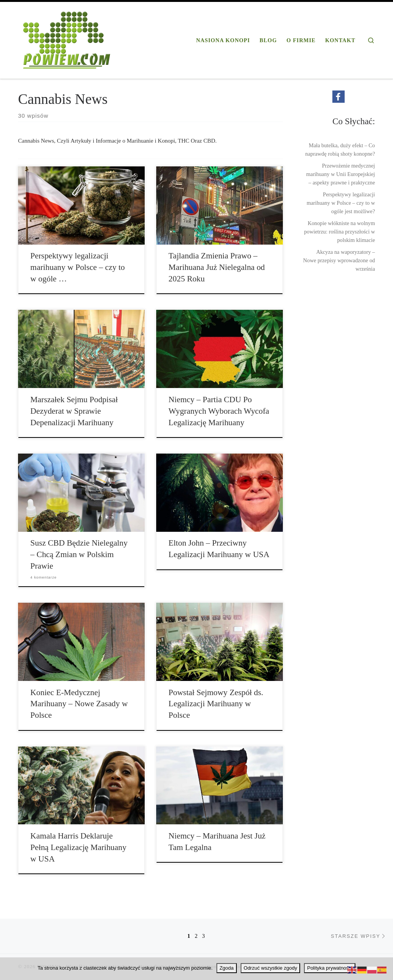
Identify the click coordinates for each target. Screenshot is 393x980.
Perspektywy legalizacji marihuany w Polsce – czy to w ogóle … (78, 267)
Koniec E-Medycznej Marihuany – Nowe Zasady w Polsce (79, 704)
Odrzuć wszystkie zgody (270, 968)
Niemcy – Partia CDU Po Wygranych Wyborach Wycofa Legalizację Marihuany (219, 411)
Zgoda (227, 968)
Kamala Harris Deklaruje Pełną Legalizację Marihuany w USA (78, 847)
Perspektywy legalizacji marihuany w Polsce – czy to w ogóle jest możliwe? (341, 203)
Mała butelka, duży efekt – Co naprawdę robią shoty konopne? (340, 150)
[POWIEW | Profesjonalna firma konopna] (67, 39)
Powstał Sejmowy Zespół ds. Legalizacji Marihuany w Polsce (216, 704)
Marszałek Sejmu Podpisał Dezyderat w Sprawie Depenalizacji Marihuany (74, 411)
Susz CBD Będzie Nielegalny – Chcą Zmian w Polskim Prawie (79, 554)
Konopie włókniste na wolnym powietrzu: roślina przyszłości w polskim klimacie (339, 232)
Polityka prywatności (330, 968)
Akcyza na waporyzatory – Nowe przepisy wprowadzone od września (339, 260)
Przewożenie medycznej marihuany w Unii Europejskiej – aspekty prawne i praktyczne (341, 174)
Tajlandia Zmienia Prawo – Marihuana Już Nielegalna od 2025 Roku (217, 267)
